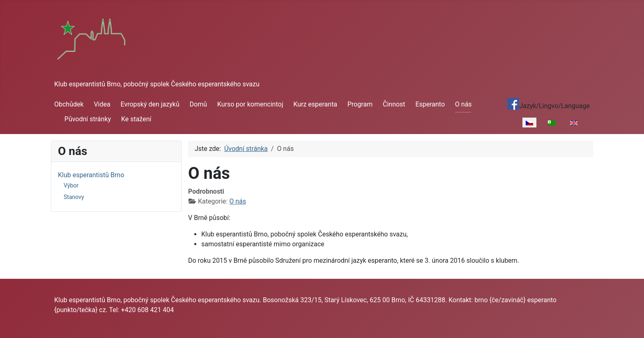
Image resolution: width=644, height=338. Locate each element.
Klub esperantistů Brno (91, 175)
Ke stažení (136, 119)
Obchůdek (69, 104)
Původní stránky (88, 119)
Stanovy (74, 197)
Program (360, 104)
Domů (198, 104)
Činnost (394, 104)
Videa (102, 104)
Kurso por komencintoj (250, 104)
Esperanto (430, 104)
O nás (463, 104)
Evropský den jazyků (150, 104)
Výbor (71, 185)
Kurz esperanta (315, 104)
